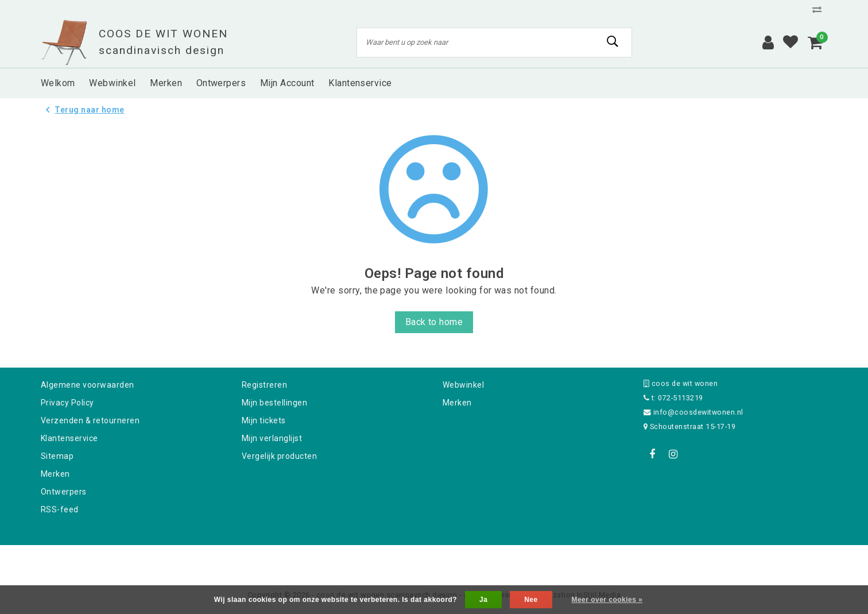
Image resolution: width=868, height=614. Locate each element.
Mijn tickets (264, 420)
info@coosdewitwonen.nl (693, 412)
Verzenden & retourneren (90, 420)
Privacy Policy (67, 403)
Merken (55, 474)
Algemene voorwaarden (88, 385)
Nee (531, 600)
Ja (483, 600)
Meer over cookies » (607, 600)
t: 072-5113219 (673, 398)
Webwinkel (463, 385)
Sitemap (57, 456)
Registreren (264, 385)
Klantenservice (69, 438)
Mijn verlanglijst (272, 438)
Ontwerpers (64, 492)
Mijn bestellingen (274, 403)
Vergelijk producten (279, 456)
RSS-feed (60, 509)
